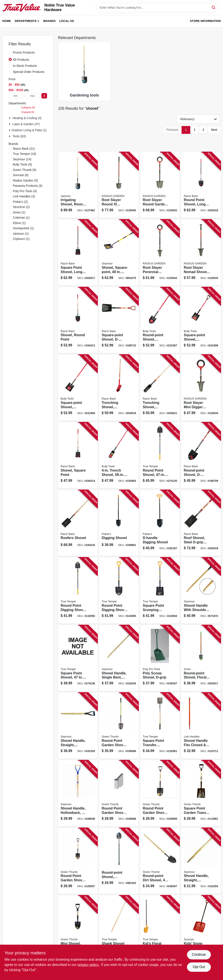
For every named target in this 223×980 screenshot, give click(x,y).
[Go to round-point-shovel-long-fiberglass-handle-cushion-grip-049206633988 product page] (201, 185)
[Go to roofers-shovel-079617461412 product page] (78, 523)
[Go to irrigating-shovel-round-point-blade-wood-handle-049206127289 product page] (78, 185)
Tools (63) (19, 136)
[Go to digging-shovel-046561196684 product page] (119, 523)
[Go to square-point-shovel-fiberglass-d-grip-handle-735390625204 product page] (201, 320)
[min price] (16, 96)
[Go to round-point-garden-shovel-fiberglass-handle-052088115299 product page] (119, 726)
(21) (24, 149)
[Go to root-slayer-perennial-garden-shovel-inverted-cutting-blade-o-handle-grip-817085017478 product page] (160, 253)
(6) (21, 175)
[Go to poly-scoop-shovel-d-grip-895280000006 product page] (160, 658)
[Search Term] (157, 8)
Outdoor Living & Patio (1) (29, 130)
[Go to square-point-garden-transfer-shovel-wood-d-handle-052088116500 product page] (201, 793)
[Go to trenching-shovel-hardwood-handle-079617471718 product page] (160, 388)
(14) (22, 159)
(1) (19, 212)
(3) (24, 196)
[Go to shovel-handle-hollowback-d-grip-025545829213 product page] (78, 793)
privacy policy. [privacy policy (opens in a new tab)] (88, 965)
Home (7, 21)
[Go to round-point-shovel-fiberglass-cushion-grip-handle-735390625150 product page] (160, 320)
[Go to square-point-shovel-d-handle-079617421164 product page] (119, 320)
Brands (50, 21)
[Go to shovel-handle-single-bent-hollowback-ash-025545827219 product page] (119, 658)
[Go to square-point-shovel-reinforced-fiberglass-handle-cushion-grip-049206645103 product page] (78, 658)
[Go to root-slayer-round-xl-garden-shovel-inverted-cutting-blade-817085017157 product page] (119, 185)
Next (214, 130)
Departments (26, 21)
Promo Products (24, 52)
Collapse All (28, 108)
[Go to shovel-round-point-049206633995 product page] (78, 320)
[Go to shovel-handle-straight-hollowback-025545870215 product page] (201, 861)
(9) (23, 164)
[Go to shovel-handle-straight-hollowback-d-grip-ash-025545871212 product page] (78, 726)
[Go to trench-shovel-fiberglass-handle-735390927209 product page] (119, 455)
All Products (21, 60)
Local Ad (67, 21)
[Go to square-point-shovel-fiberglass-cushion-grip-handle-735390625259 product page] (78, 388)
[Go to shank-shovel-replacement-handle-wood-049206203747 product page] (119, 928)
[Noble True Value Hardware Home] (22, 8)
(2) (20, 202)
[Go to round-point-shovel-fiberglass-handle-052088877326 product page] (119, 861)
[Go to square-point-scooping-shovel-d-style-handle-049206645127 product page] (160, 591)
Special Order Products (29, 72)
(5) (25, 180)
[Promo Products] (10, 52)
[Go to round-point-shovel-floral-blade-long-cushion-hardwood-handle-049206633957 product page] (201, 658)
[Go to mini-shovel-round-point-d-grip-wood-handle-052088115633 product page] (78, 928)
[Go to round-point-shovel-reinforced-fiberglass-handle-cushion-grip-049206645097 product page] (160, 455)
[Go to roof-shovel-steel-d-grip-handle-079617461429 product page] (201, 523)
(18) (25, 154)
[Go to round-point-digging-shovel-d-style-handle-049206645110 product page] (119, 591)
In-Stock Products (25, 66)
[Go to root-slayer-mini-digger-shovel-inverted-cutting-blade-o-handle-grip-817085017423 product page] (201, 388)
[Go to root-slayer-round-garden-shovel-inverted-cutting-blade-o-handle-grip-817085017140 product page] (160, 185)
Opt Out (199, 967)
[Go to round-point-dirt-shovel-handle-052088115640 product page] (160, 861)
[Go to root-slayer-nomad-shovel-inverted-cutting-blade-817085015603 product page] (201, 253)
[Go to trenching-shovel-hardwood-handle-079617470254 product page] (119, 388)
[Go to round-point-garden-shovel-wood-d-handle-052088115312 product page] (160, 793)
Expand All (28, 112)
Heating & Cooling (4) (27, 118)
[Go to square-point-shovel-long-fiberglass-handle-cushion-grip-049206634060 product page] (78, 253)
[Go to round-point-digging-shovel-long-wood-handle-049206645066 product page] (78, 591)
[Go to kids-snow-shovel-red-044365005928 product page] (201, 928)
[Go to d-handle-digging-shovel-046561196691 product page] (160, 523)
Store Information (205, 21)
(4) (28, 186)
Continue (199, 955)
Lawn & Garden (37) (26, 124)
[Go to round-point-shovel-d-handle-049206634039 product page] (201, 455)
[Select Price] (44, 96)
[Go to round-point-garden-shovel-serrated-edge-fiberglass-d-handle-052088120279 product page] (78, 861)
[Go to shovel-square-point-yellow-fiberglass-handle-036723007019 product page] (119, 253)
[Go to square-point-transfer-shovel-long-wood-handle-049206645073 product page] (160, 726)
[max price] (33, 96)
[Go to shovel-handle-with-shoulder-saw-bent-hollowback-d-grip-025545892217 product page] (201, 591)
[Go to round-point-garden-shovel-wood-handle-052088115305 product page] (119, 793)
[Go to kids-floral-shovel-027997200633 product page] (160, 928)
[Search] (214, 7)
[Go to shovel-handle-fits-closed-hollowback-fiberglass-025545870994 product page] (201, 726)
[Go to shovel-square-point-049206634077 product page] (78, 455)
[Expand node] (10, 118)
